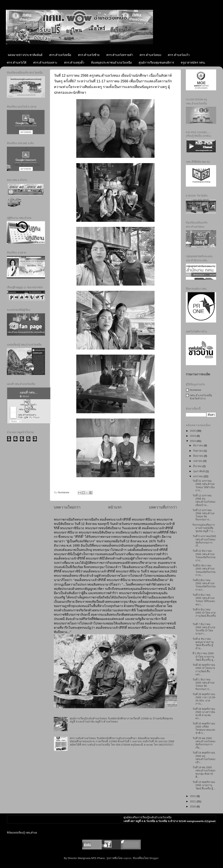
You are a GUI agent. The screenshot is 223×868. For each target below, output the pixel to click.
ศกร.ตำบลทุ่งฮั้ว (74, 62)
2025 (193, 431)
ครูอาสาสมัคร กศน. (193, 62)
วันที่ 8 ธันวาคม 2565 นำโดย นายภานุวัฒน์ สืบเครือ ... (204, 614)
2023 (193, 441)
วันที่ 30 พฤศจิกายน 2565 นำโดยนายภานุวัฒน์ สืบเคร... (204, 670)
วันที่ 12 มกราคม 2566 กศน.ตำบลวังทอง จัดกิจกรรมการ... (204, 515)
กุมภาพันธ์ (199, 471)
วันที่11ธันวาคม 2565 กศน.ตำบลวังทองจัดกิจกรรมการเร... (204, 585)
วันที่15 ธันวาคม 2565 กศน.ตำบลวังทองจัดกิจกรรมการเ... (204, 570)
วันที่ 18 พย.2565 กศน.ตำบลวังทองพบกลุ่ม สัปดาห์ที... (204, 772)
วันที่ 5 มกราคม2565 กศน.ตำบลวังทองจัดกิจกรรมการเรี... (204, 541)
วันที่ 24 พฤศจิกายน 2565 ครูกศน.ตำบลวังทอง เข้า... (204, 757)
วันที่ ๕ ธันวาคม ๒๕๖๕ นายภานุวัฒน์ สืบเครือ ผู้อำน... (203, 644)
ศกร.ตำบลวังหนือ (60, 55)
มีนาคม (198, 466)
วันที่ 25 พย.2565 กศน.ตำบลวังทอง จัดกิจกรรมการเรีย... (204, 743)
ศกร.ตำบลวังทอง (150, 55)
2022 (193, 796)
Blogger (154, 858)
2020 (193, 806)
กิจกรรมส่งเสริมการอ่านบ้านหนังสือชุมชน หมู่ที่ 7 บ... (204, 528)
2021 (193, 801)
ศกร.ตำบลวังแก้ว (179, 55)
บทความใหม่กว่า (67, 507)
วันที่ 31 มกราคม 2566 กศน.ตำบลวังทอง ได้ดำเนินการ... (204, 486)
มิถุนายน (198, 456)
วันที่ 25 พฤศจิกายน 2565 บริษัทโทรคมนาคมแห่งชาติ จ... (204, 728)
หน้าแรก (115, 507)
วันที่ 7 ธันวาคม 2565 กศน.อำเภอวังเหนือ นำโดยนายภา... (204, 629)
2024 (193, 436)
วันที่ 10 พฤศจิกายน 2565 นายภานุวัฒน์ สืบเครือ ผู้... (204, 785)
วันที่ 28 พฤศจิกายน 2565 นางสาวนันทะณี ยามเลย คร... (204, 714)
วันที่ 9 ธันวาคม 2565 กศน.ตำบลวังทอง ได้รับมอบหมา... (204, 600)
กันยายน (198, 451)
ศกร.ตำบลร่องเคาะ (45, 62)
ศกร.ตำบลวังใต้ (17, 62)
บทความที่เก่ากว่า (163, 507)
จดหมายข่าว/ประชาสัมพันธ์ (25, 55)
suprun (127, 858)
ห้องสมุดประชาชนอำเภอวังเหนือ (111, 62)
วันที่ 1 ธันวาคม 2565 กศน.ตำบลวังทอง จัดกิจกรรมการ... (204, 684)
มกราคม (198, 476)
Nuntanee (196, 390)
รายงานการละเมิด (198, 374)
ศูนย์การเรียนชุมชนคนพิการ (156, 62)
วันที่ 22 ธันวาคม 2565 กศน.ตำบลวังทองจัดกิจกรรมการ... (204, 556)
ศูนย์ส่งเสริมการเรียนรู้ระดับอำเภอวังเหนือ (156, 817)
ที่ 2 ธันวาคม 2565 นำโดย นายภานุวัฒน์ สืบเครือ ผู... (204, 656)
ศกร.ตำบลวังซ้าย (89, 55)
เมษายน (198, 461)
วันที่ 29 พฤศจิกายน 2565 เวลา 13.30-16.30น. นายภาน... (204, 699)
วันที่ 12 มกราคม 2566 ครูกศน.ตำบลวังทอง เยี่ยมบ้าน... (204, 500)
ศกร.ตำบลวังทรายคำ (120, 55)
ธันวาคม (198, 445)
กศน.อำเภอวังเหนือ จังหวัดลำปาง (201, 397)
